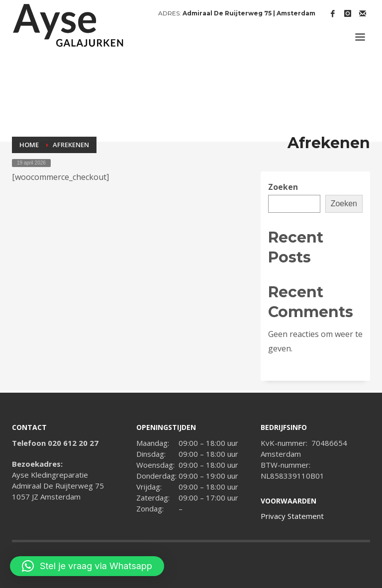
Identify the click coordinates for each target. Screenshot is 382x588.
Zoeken (283, 187)
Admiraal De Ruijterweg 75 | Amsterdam (249, 13)
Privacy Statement (292, 516)
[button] (87, 566)
